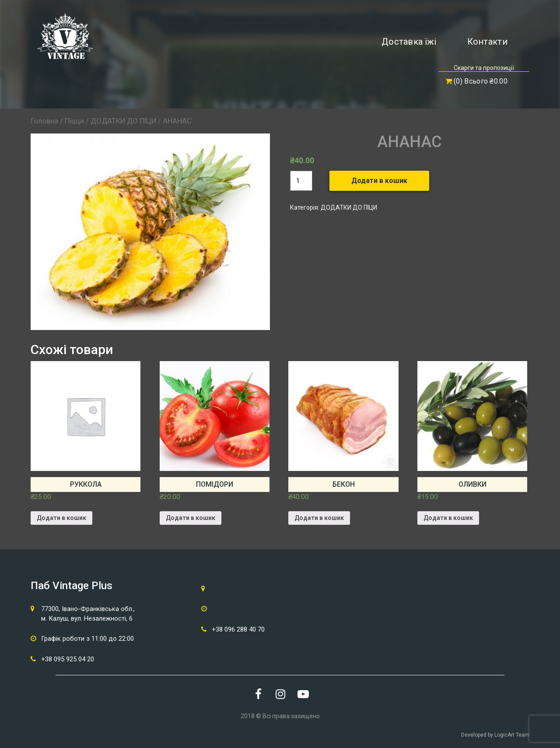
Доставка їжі (409, 42)
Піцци (74, 121)
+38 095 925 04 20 (68, 659)
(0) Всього (476, 81)
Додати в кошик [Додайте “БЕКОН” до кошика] (319, 518)
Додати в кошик (379, 181)
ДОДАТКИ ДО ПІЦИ (123, 121)
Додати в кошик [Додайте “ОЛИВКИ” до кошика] (448, 518)
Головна (44, 121)
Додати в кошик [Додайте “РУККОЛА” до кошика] (61, 518)
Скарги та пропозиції (484, 68)
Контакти (487, 42)
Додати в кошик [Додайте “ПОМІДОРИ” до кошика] (191, 518)
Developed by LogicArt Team (495, 735)
